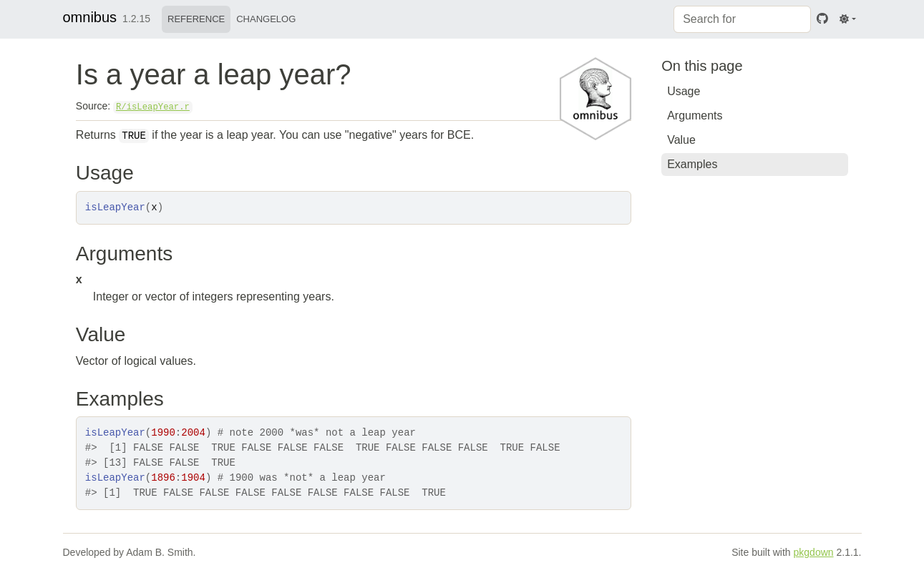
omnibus (90, 17)
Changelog (266, 19)
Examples (692, 164)
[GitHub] (822, 19)
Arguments (695, 116)
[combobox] (742, 19)
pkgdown (814, 552)
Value (681, 140)
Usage (684, 91)
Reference (196, 19)
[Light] (847, 19)
